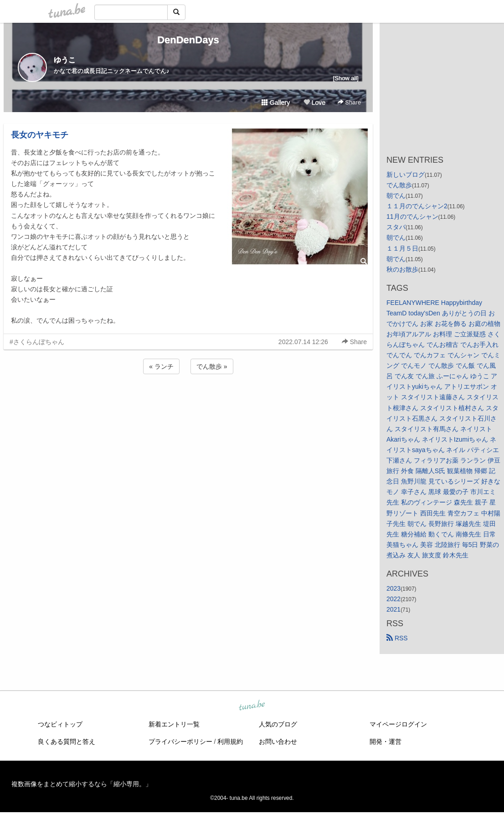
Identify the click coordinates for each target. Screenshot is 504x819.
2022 (393, 599)
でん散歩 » (212, 366)
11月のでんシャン (412, 216)
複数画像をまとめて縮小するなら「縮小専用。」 (82, 784)
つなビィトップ (60, 724)
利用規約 (230, 742)
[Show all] (346, 78)
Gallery (276, 103)
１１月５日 (402, 248)
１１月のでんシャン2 (417, 206)
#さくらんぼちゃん (37, 342)
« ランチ (161, 366)
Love (314, 103)
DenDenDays (188, 40)
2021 (393, 609)
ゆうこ (65, 60)
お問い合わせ (278, 742)
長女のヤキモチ (40, 135)
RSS (397, 638)
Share (349, 102)
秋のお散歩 (402, 269)
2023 (393, 588)
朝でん (396, 196)
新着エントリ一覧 (174, 724)
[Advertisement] (188, 401)
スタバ (396, 227)
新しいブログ (406, 175)
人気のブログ (278, 724)
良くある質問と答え (67, 742)
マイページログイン (398, 724)
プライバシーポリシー (180, 742)
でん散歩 (399, 185)
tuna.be (252, 706)
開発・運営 (386, 742)
